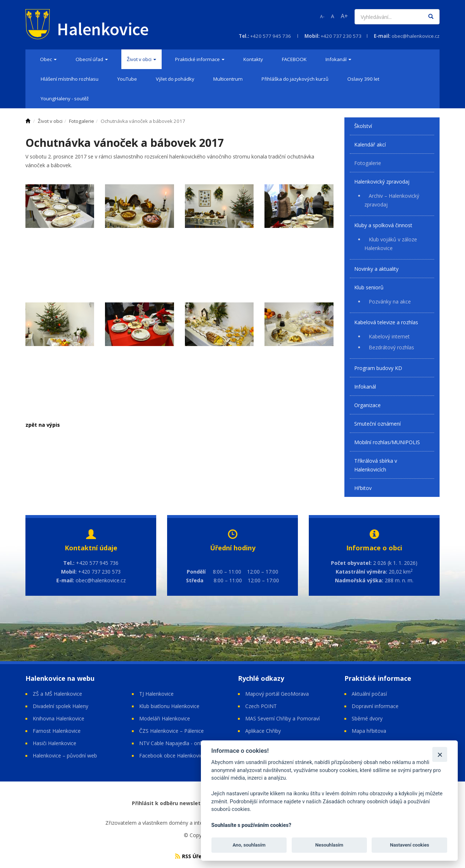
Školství (363, 126)
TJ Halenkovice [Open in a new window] (156, 694)
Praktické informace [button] (200, 59)
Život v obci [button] (141, 59)
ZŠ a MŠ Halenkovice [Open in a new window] (57, 694)
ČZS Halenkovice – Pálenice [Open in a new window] (171, 731)
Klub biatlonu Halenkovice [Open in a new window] (169, 706)
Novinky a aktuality (376, 269)
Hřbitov (363, 488)
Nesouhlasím (329, 845)
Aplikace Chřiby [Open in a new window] (263, 731)
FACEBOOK (294, 59)
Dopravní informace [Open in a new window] (375, 706)
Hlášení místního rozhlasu (70, 79)
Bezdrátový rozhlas (391, 347)
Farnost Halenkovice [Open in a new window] (57, 731)
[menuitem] (48, 59)
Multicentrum (228, 79)
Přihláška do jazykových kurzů (295, 79)
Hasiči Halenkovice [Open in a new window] (54, 743)
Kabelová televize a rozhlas (386, 322)
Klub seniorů (369, 287)
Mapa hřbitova (370, 731)
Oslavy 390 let (363, 79)
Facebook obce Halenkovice (172, 756)
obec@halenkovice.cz (416, 36)
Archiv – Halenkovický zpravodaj (392, 200)
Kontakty (253, 59)
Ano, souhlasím (249, 845)
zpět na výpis (43, 425)
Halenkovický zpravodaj (382, 182)
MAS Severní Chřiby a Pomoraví (282, 718)
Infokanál (365, 387)
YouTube (127, 79)
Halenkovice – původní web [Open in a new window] (65, 756)
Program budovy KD (378, 368)
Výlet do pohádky (175, 79)
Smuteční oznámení (377, 424)
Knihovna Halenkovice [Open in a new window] (58, 718)
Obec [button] (48, 59)
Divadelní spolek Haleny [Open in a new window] (60, 706)
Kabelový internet (389, 336)
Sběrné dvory (367, 718)
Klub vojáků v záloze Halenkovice (391, 244)
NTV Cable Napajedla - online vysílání (183, 743)
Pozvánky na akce (390, 302)
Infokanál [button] (338, 59)
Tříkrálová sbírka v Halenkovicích (376, 465)
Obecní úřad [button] (92, 59)
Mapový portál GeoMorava (277, 694)
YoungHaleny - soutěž (65, 99)
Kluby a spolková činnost (383, 225)
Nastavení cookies (409, 845)
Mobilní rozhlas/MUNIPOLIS (387, 442)
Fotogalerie (368, 163)
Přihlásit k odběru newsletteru (172, 803)
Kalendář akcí (370, 144)
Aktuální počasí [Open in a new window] (369, 694)
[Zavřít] (440, 754)
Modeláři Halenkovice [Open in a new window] (165, 718)
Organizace (367, 405)
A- (322, 17)
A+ (344, 16)
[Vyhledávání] (389, 17)
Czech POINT (261, 706)
